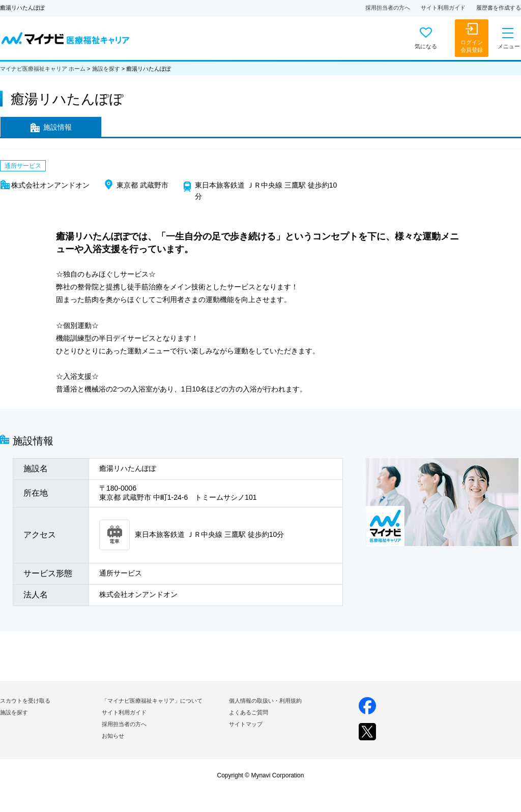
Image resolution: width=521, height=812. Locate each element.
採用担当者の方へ (388, 8)
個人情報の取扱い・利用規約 (265, 701)
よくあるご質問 (249, 712)
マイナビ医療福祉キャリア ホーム (43, 69)
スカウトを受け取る (25, 701)
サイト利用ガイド (443, 8)
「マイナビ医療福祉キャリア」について (152, 701)
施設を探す (106, 69)
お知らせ (113, 736)
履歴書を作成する (499, 8)
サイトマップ (246, 724)
